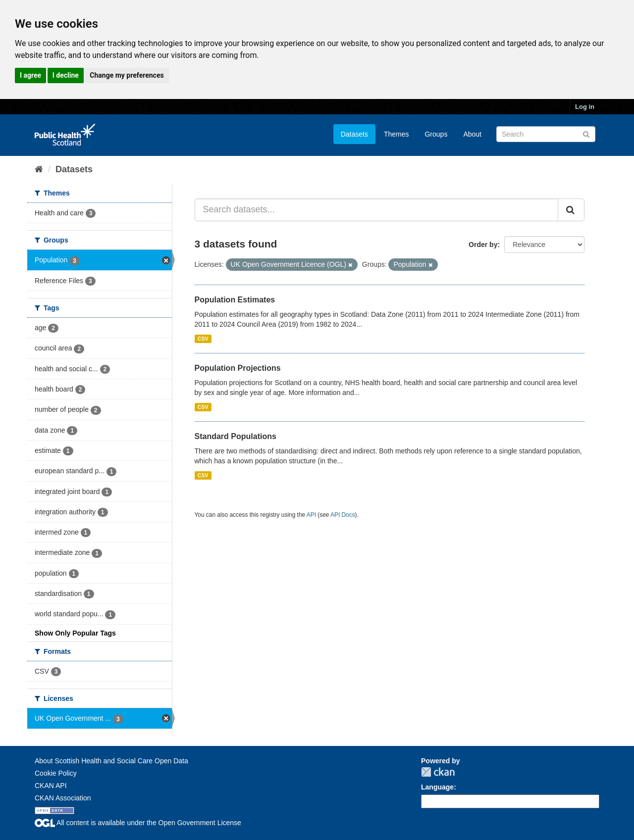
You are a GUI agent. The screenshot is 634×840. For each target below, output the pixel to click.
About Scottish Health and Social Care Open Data (111, 761)
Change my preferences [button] (127, 75)
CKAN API (51, 786)
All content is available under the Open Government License (138, 823)
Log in (585, 107)
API (311, 515)
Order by (483, 245)
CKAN (438, 772)
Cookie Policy (56, 773)
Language (437, 787)
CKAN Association (63, 798)
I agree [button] (30, 75)
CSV (203, 339)
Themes (396, 134)
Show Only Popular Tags (75, 633)
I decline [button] (66, 75)
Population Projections (238, 368)
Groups (436, 134)
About (472, 134)
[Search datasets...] (377, 210)
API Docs (343, 515)
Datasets (354, 134)
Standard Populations (236, 436)
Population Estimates (235, 300)
